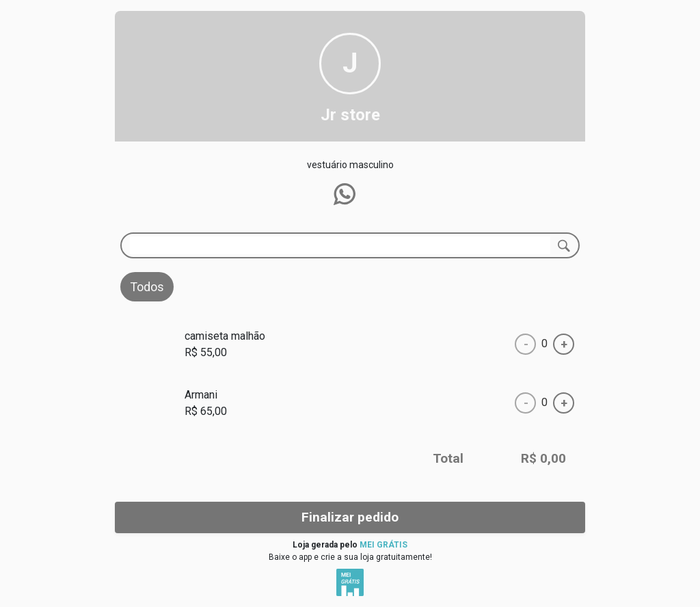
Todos (147, 287)
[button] (345, 194)
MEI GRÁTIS (383, 545)
